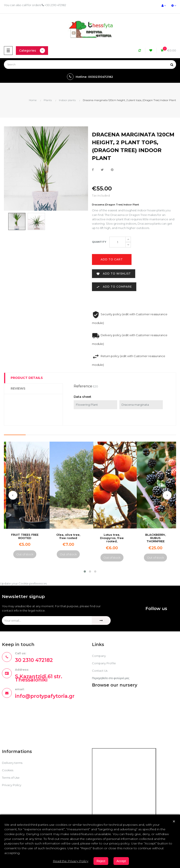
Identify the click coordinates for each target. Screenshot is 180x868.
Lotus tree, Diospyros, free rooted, (112, 538)
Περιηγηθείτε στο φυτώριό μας (111, 678)
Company (99, 656)
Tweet (102, 170)
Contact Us (100, 671)
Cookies (8, 770)
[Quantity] (117, 242)
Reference (83, 386)
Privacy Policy (12, 785)
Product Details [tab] (27, 378)
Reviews (18, 388)
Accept (121, 861)
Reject (101, 861)
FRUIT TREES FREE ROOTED (25, 536)
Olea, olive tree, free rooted (68, 536)
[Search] (90, 64)
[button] (85, 571)
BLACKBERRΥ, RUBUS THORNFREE (156, 538)
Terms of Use (11, 778)
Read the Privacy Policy (71, 861)
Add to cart (112, 259)
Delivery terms (12, 763)
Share (93, 170)
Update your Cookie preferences (23, 583)
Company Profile (104, 663)
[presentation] (13, 495)
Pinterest (112, 170)
